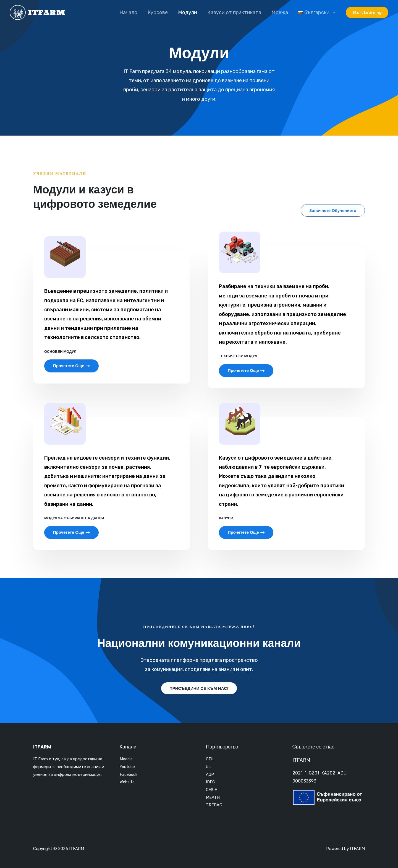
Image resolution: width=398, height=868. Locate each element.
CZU (210, 759)
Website (127, 782)
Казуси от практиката (235, 12)
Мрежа (280, 12)
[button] (333, 210)
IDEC (211, 782)
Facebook (129, 774)
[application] (332, 12)
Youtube (128, 767)
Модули (189, 12)
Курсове (159, 12)
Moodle (127, 759)
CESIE (212, 790)
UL (209, 767)
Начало (130, 12)
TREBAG (214, 805)
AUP (210, 774)
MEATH (213, 798)
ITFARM (302, 760)
